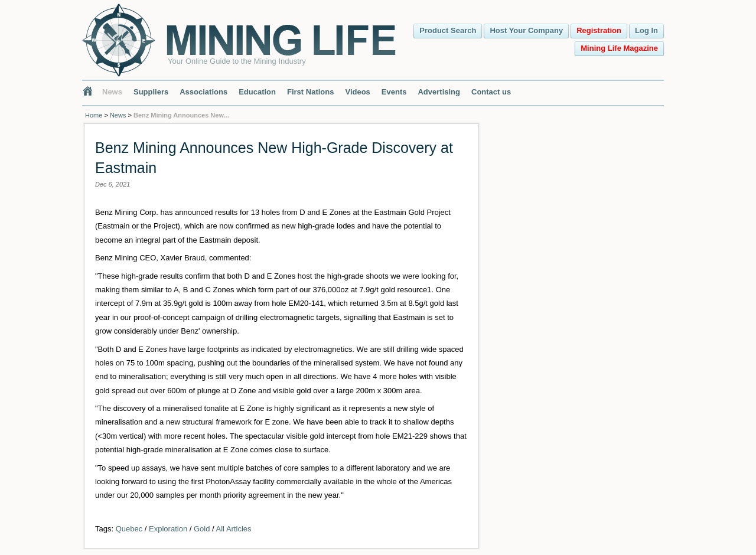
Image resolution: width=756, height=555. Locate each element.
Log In (646, 30)
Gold (202, 529)
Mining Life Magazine (619, 48)
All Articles (234, 529)
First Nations (310, 92)
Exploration (168, 529)
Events (394, 92)
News (112, 92)
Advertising (439, 92)
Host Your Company (526, 30)
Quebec (129, 529)
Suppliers (151, 92)
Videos (357, 92)
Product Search (448, 30)
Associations (203, 92)
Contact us (491, 92)
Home (94, 115)
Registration (599, 30)
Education (257, 92)
